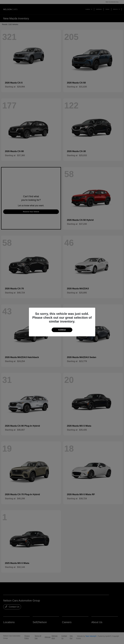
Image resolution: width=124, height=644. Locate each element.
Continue (62, 330)
